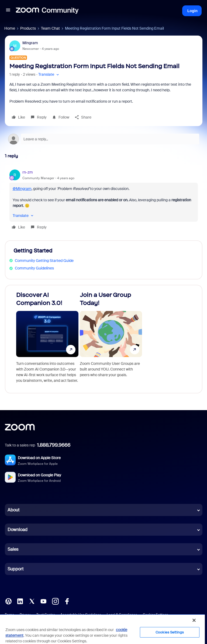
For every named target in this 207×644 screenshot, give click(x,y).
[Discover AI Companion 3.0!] (47, 339)
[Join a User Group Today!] (111, 339)
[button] (8, 11)
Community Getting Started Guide (44, 261)
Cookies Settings (170, 632)
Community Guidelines (34, 268)
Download (18, 530)
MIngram (30, 43)
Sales (13, 549)
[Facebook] (67, 601)
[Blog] (8, 601)
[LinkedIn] (20, 601)
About (13, 510)
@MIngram (22, 189)
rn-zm (28, 172)
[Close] (194, 620)
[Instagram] (55, 601)
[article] (104, 200)
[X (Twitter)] (32, 601)
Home (10, 28)
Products (28, 28)
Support (15, 569)
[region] (102, 629)
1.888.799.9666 (54, 445)
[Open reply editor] (104, 139)
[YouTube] (43, 601)
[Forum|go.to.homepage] (47, 11)
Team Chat (50, 28)
